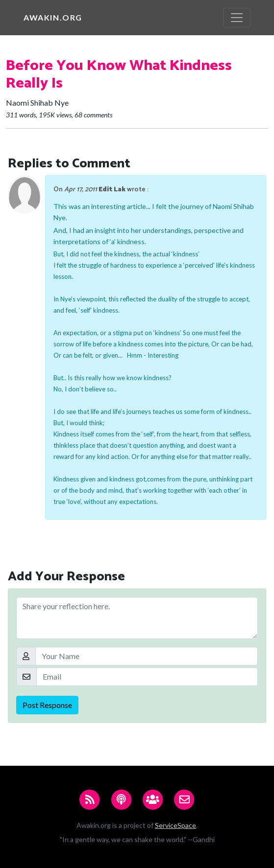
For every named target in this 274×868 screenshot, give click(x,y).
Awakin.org (53, 17)
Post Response (47, 705)
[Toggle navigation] (237, 18)
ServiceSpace (175, 825)
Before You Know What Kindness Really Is (119, 75)
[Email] (147, 677)
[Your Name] (147, 656)
